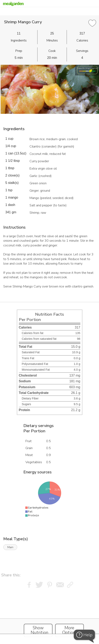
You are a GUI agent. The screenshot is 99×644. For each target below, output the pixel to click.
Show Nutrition (40, 630)
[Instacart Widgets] (50, 615)
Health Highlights (87, 68)
